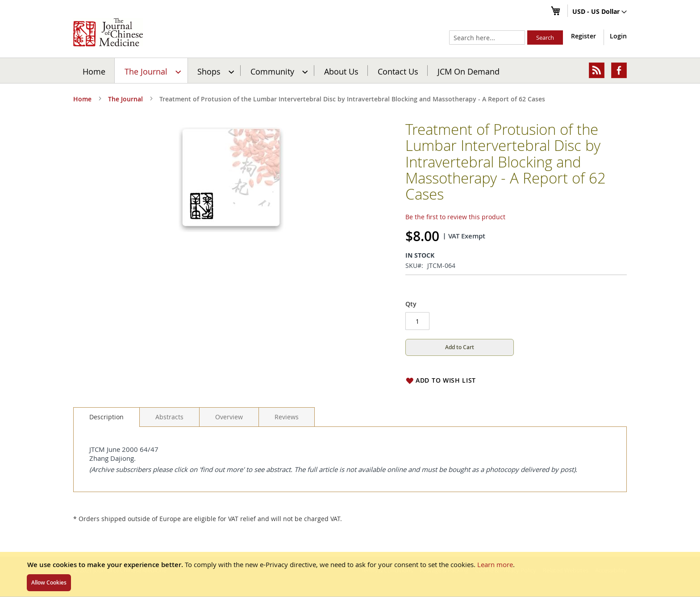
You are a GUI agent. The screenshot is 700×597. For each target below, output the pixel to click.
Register (583, 36)
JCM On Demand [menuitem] (469, 71)
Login (618, 36)
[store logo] (108, 32)
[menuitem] (152, 71)
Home (94, 71)
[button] (600, 12)
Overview (229, 417)
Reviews (287, 417)
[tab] (106, 417)
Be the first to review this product (455, 217)
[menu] (350, 71)
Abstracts (169, 417)
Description (106, 417)
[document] (350, 574)
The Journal (125, 99)
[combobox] (487, 38)
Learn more (495, 564)
